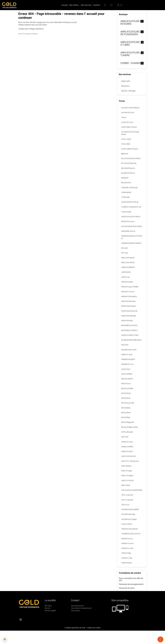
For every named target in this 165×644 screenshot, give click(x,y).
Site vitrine (74, 5)
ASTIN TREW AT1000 (129, 128)
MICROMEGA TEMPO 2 (130, 336)
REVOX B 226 (126, 400)
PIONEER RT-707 (127, 371)
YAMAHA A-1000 (127, 556)
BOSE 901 (125, 180)
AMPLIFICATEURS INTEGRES (130, 23)
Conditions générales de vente (74, 641)
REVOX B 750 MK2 (128, 410)
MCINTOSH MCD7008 (129, 316)
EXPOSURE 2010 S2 (129, 234)
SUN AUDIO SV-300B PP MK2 (130, 500)
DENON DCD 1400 (128, 225)
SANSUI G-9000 (127, 460)
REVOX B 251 (126, 405)
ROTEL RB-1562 (127, 440)
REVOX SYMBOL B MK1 (130, 435)
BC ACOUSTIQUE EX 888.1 (131, 160)
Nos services (86, 5)
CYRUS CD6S (126, 215)
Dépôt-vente (126, 81)
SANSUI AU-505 (127, 450)
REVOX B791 (126, 425)
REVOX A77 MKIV (128, 395)
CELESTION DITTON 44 (130, 205)
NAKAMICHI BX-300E (129, 356)
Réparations (126, 86)
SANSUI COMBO (127, 455)
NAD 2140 (125, 351)
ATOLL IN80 (126, 145)
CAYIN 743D (126, 200)
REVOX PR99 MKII (128, 430)
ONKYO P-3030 (127, 361)
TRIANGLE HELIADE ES (130, 541)
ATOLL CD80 (126, 140)
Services (48, 621)
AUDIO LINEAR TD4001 (130, 150)
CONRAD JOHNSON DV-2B (131, 210)
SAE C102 (125, 445)
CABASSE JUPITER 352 (130, 190)
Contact (96, 5)
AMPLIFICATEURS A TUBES (130, 44)
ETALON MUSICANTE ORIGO (132, 229)
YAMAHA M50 (126, 566)
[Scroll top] (160, 639)
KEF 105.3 (125, 257)
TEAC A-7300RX (127, 512)
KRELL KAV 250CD (128, 262)
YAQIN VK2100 (127, 576)
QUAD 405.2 (126, 375)
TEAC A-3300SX (127, 507)
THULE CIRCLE (127, 536)
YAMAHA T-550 (127, 571)
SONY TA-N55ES (127, 484)
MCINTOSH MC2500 (129, 311)
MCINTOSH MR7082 (129, 321)
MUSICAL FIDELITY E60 (130, 341)
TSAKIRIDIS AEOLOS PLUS (131, 546)
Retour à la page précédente (29, 34)
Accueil (65, 5)
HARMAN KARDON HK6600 (132, 247)
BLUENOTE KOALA (128, 175)
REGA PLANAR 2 (127, 385)
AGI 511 (124, 118)
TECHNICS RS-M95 (128, 526)
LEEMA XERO (126, 276)
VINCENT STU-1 (127, 551)
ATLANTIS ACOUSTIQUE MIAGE (130, 134)
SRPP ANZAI (126, 494)
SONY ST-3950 (127, 479)
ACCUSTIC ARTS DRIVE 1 (131, 108)
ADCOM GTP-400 (128, 113)
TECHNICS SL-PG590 (129, 531)
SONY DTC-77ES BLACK (130, 470)
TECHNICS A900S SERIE (130, 521)
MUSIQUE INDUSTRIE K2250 (132, 346)
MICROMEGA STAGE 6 (130, 331)
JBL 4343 (125, 252)
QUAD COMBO (127, 380)
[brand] (10, 5)
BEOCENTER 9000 (128, 170)
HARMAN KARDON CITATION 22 (132, 241)
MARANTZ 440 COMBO (130, 291)
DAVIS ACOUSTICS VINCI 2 (131, 220)
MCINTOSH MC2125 (129, 306)
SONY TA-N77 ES (127, 489)
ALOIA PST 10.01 (127, 123)
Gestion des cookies (95, 641)
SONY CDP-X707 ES (129, 465)
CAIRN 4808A (126, 195)
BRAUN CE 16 (126, 185)
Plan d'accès (76, 624)
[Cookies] (5, 639)
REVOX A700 (126, 390)
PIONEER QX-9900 (128, 366)
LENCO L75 (125, 281)
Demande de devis (127, 601)
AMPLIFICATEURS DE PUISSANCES (130, 33)
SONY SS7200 (126, 475)
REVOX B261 (126, 415)
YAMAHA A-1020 (127, 561)
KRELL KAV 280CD (128, 267)
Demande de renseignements (131, 597)
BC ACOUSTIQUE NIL (129, 165)
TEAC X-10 (125, 517)
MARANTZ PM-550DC (129, 301)
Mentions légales (51, 624)
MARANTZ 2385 (127, 286)
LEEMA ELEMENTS (128, 272)
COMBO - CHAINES (131, 63)
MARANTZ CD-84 (128, 296)
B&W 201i (125, 155)
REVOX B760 (126, 420)
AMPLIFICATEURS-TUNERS (130, 54)
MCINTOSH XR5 (127, 326)
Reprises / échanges (129, 91)
